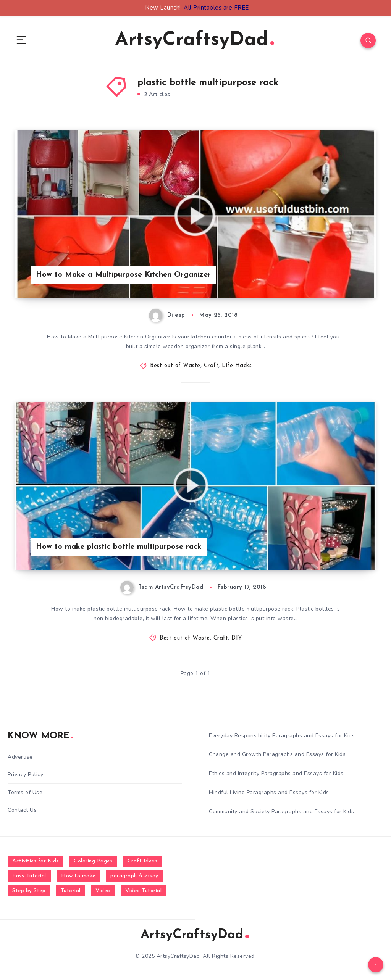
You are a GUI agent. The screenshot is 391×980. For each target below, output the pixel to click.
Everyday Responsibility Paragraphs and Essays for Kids (282, 736)
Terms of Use (25, 792)
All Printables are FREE (216, 8)
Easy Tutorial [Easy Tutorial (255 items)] (29, 876)
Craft (211, 366)
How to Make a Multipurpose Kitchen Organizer (123, 275)
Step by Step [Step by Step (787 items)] (29, 891)
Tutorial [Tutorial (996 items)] (71, 891)
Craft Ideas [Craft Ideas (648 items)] (143, 861)
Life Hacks (237, 366)
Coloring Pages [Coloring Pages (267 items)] (93, 861)
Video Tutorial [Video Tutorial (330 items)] (143, 891)
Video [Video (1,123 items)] (103, 891)
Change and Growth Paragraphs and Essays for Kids (277, 754)
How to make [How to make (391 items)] (78, 876)
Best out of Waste (175, 366)
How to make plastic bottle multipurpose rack (119, 547)
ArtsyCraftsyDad (195, 40)
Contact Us (22, 810)
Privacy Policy (25, 774)
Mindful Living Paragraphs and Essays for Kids (269, 792)
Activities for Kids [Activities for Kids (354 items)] (36, 861)
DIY (237, 638)
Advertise (20, 757)
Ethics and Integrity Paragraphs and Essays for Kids (276, 773)
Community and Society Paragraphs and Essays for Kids (281, 812)
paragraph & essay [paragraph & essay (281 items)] (134, 876)
